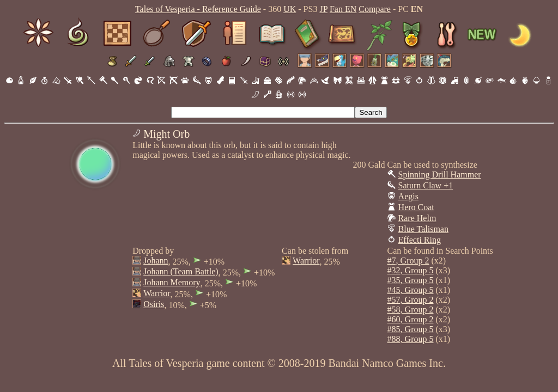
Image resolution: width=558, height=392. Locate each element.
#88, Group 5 (411, 339)
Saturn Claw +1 (426, 185)
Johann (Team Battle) (181, 271)
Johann (156, 261)
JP (323, 9)
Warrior (157, 293)
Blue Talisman (423, 229)
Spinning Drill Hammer (440, 174)
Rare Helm (417, 218)
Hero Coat (416, 207)
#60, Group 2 (411, 319)
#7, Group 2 (408, 261)
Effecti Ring (420, 240)
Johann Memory (172, 282)
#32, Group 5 (411, 270)
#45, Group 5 (411, 290)
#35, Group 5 (411, 280)
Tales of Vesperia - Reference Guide (198, 9)
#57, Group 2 (411, 300)
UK (290, 9)
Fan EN (343, 9)
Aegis (408, 196)
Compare (375, 9)
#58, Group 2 (411, 310)
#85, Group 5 (411, 329)
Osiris (154, 304)
